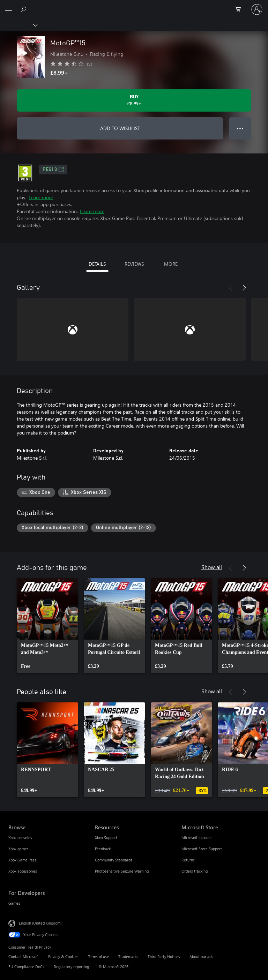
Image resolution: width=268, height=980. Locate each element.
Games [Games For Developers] (14, 903)
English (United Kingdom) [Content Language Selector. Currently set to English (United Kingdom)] (40, 923)
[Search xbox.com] (24, 9)
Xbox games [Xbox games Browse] (18, 849)
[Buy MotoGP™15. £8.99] (134, 100)
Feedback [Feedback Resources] (103, 849)
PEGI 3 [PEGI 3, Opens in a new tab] (53, 169)
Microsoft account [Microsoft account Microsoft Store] (197, 838)
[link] (47, 626)
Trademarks (128, 956)
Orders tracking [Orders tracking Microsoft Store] (195, 871)
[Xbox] (18, 25)
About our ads (201, 956)
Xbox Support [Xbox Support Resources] (106, 838)
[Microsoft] (134, 5)
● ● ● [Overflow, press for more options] (240, 128)
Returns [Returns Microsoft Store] (188, 860)
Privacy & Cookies (63, 956)
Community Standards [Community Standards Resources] (114, 860)
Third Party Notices (164, 956)
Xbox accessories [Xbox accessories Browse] (23, 871)
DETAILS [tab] (97, 264)
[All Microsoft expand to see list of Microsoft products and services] (9, 9)
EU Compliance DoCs (26, 967)
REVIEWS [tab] (134, 264)
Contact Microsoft (24, 956)
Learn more (41, 197)
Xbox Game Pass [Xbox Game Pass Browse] (22, 860)
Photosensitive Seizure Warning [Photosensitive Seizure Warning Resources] (122, 871)
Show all (212, 567)
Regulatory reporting (71, 967)
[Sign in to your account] (257, 9)
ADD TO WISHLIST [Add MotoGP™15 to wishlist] (120, 128)
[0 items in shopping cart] (240, 9)
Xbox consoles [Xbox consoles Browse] (20, 838)
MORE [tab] (171, 264)
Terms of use (98, 956)
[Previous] (230, 288)
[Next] (244, 288)
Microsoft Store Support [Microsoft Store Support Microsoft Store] (202, 849)
